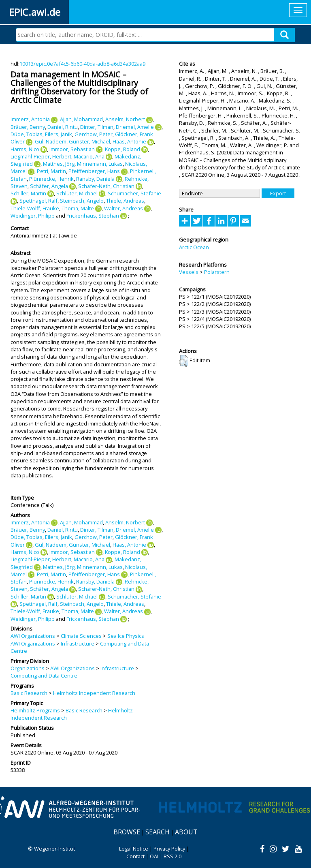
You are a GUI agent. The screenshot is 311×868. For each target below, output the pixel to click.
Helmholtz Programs (35, 710)
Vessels (189, 272)
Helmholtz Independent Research (94, 693)
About (186, 832)
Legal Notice (134, 849)
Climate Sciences (81, 636)
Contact (135, 856)
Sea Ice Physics (126, 636)
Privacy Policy (169, 849)
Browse (127, 832)
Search (158, 832)
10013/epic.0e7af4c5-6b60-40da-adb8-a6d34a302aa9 (82, 64)
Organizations (28, 668)
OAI (154, 856)
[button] (184, 361)
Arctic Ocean (194, 247)
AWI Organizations (33, 636)
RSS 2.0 (173, 856)
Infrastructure (78, 644)
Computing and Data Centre (44, 676)
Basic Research (29, 693)
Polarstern (217, 272)
